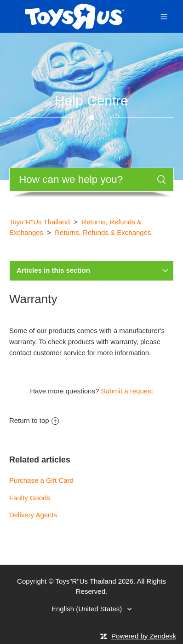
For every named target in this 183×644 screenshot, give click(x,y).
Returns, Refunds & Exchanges (103, 232)
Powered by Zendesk (144, 636)
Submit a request (127, 391)
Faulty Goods (30, 498)
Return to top (34, 420)
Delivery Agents (33, 515)
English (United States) (88, 609)
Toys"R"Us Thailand (40, 222)
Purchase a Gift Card (41, 480)
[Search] (91, 180)
